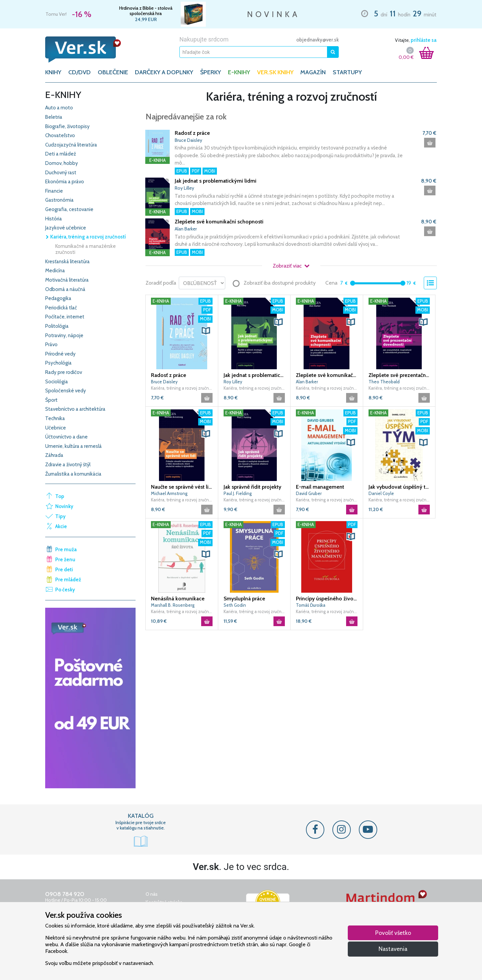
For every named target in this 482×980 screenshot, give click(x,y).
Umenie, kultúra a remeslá (73, 446)
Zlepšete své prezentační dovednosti (399, 375)
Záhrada (54, 455)
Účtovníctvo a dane (66, 437)
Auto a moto (59, 108)
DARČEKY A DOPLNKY (164, 72)
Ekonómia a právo (65, 182)
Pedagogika (58, 298)
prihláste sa (424, 40)
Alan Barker (186, 229)
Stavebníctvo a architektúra (75, 409)
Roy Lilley (184, 188)
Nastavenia (393, 949)
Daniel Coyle (381, 493)
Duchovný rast (61, 173)
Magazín (313, 72)
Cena (331, 283)
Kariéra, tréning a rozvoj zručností (86, 237)
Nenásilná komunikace (178, 599)
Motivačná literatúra (67, 280)
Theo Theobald (384, 382)
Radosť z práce (192, 133)
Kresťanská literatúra (67, 262)
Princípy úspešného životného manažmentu (327, 599)
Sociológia (57, 382)
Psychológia (58, 363)
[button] (206, 331)
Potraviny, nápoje (64, 335)
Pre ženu (65, 560)
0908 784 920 (65, 894)
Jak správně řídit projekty (252, 487)
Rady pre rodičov (64, 372)
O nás (152, 894)
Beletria (54, 117)
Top (60, 496)
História (54, 219)
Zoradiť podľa (161, 283)
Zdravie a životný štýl (68, 465)
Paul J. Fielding (238, 493)
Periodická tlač (61, 308)
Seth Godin (235, 605)
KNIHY (53, 72)
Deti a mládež (61, 154)
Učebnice (56, 428)
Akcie (61, 526)
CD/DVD (79, 72)
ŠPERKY (211, 72)
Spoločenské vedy (66, 391)
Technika (55, 418)
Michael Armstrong (169, 493)
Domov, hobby (62, 163)
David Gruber (309, 493)
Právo (51, 345)
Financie (54, 191)
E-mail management (320, 487)
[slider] (353, 283)
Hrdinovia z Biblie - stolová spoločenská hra (146, 11)
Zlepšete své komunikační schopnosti (219, 222)
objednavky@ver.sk (317, 40)
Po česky (65, 590)
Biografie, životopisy (67, 126)
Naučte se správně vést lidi (182, 487)
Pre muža (66, 550)
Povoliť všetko (393, 933)
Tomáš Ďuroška (311, 605)
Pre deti (64, 570)
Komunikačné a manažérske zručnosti (86, 249)
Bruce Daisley (188, 140)
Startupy (347, 72)
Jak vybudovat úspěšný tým (399, 487)
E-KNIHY (239, 72)
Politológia (57, 326)
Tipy (60, 516)
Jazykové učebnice (66, 228)
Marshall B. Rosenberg (173, 605)
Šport (51, 400)
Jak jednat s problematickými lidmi (216, 181)
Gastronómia (59, 200)
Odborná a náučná (65, 289)
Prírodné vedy (60, 354)
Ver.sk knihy (275, 72)
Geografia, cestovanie (69, 209)
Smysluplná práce (244, 599)
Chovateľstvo (60, 135)
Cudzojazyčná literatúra (71, 145)
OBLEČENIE (113, 72)
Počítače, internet (65, 317)
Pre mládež (68, 580)
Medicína (55, 271)
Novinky (64, 506)
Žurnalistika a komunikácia (73, 474)
